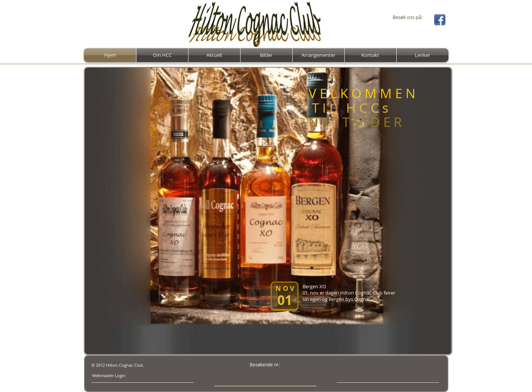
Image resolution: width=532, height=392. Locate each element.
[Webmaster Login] (109, 376)
